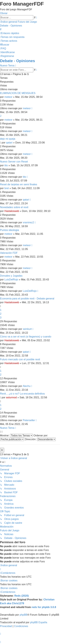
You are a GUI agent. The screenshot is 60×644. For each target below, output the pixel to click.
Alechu (26, 386)
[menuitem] (1, 29)
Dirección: (40, 439)
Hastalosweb (12, 211)
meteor (8, 97)
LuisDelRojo (11, 280)
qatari (9, 143)
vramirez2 (28, 222)
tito (6, 165)
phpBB (24, 615)
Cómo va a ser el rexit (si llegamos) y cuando (26, 337)
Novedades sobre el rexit (14, 207)
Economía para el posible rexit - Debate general (27, 299)
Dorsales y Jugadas (11, 276)
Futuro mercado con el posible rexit (20, 359)
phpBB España (39, 622)
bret (7, 188)
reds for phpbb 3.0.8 (44, 607)
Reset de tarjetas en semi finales (19, 184)
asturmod (11, 397)
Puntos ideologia (9, 230)
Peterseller (29, 420)
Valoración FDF (9, 253)
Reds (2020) (22, 596)
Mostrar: (16, 435)
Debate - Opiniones (18, 61)
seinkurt (27, 329)
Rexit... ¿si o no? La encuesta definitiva (22, 394)
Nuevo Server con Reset (14, 162)
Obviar (4, 13)
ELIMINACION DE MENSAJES (18, 93)
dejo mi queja (8, 139)
